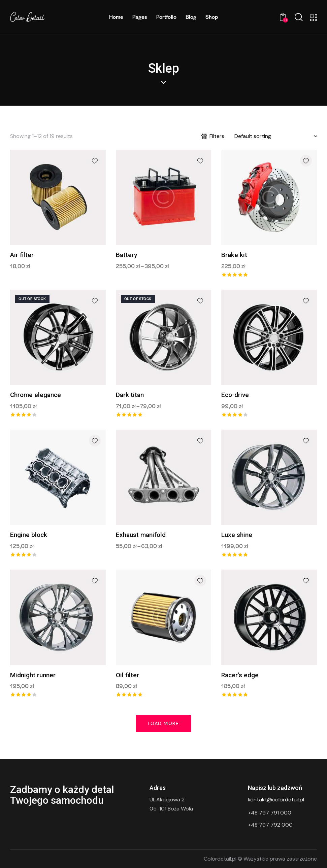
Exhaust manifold (141, 535)
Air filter (22, 255)
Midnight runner (33, 675)
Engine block (29, 535)
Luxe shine (237, 535)
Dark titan (130, 395)
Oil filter (127, 675)
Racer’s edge (240, 675)
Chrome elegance (36, 395)
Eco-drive (235, 395)
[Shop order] (276, 136)
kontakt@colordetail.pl (276, 800)
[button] (95, 161)
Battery (126, 255)
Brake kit (234, 255)
